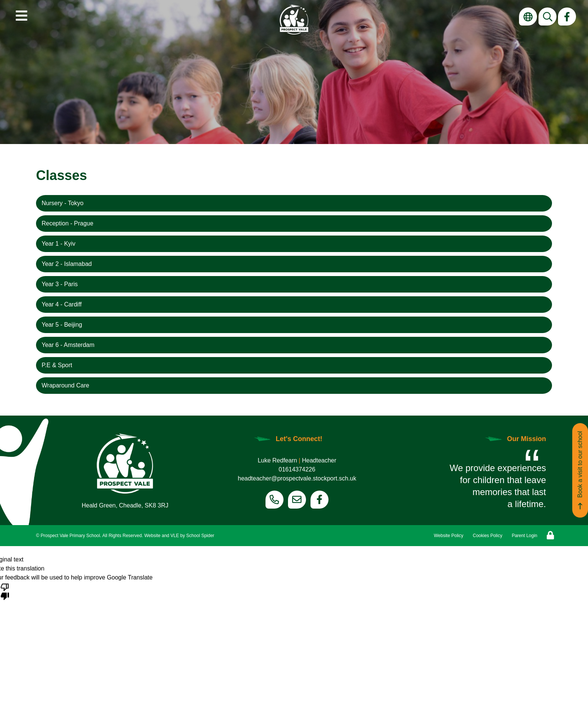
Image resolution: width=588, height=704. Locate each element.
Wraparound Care (65, 385)
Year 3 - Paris (60, 284)
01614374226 (297, 469)
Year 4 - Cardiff (62, 304)
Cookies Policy (488, 536)
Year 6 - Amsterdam (68, 345)
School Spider (200, 536)
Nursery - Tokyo (63, 203)
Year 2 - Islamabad (67, 264)
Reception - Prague (67, 223)
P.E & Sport (57, 365)
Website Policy (448, 536)
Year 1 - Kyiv (58, 244)
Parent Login (525, 536)
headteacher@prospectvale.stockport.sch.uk (297, 478)
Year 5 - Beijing (62, 325)
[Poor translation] (5, 591)
